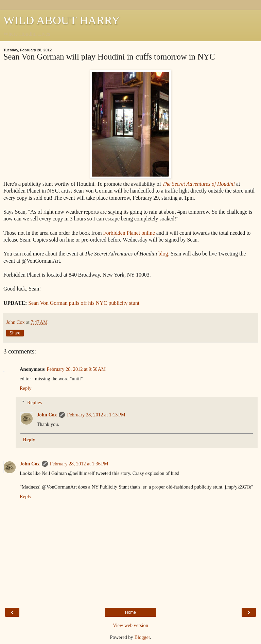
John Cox (47, 415)
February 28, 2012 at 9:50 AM (76, 369)
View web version (130, 625)
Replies (34, 402)
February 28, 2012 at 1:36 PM (79, 464)
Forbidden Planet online (129, 233)
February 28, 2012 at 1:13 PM (96, 415)
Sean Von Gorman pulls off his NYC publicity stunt (84, 303)
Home (130, 612)
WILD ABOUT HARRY (62, 20)
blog (163, 254)
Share (15, 333)
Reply (25, 388)
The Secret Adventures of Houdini (199, 184)
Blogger (142, 637)
